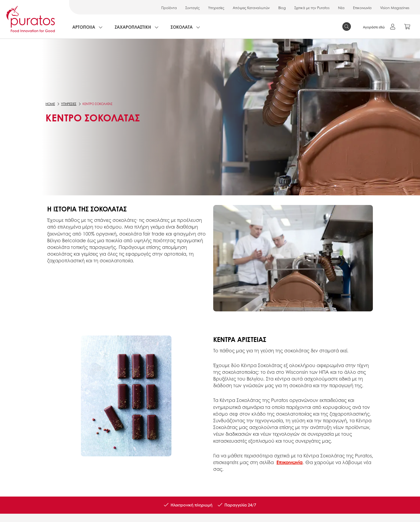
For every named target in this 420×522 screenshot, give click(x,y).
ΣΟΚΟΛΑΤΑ (182, 27)
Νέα (341, 8)
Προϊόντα (169, 8)
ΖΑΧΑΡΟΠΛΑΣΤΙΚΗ (133, 27)
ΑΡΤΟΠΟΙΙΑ (84, 27)
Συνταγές (192, 8)
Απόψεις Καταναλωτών (251, 8)
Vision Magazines (395, 8)
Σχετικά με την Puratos (312, 8)
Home (50, 104)
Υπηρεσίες (216, 8)
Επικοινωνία (362, 8)
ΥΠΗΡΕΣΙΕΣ (69, 104)
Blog (282, 8)
